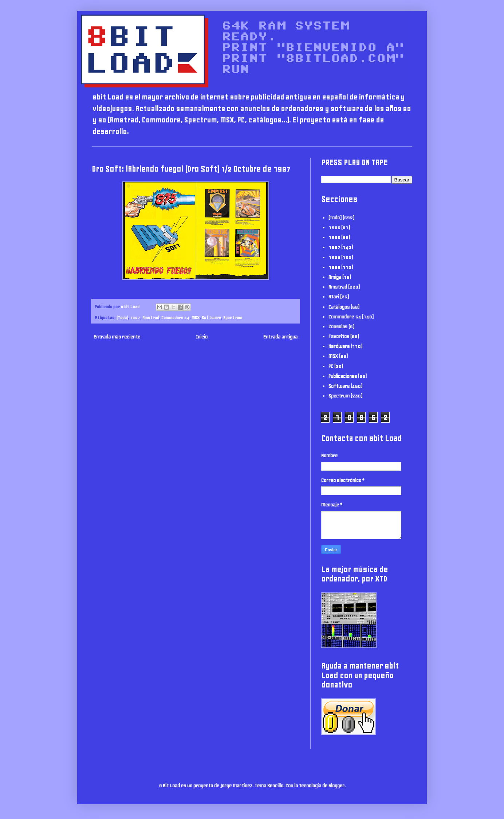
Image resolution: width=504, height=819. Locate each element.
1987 (135, 318)
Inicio (202, 337)
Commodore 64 (175, 318)
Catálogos (339, 307)
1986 (334, 237)
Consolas (338, 327)
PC (331, 366)
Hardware (339, 346)
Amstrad (151, 318)
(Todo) (122, 318)
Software (211, 318)
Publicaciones (343, 376)
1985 (334, 228)
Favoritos (339, 336)
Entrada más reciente (117, 337)
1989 (334, 267)
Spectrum (233, 318)
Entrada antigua (280, 337)
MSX (196, 318)
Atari (334, 297)
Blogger (336, 786)
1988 (334, 257)
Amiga (335, 277)
